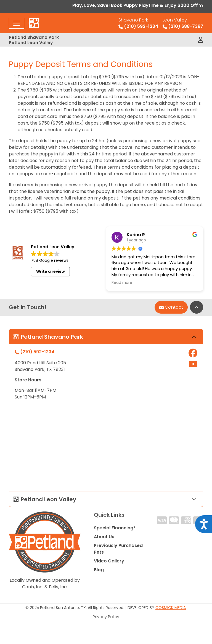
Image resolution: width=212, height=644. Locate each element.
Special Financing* (115, 528)
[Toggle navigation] (17, 23)
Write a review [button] (51, 271)
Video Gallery (109, 561)
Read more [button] (122, 283)
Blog (99, 570)
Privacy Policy (106, 617)
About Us (104, 537)
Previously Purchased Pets (118, 549)
